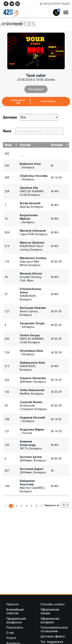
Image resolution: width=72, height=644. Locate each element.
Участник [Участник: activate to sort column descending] (25, 145)
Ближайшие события (15, 611)
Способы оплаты (53, 604)
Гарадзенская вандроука (16, 620)
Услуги (11, 638)
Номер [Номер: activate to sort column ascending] (8, 145)
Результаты (48, 101)
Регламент (36, 89)
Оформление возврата (50, 620)
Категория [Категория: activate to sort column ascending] (57, 145)
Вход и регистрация (56, 4)
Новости (12, 604)
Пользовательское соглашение (54, 629)
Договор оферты (53, 636)
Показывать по (57, 505)
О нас (10, 633)
